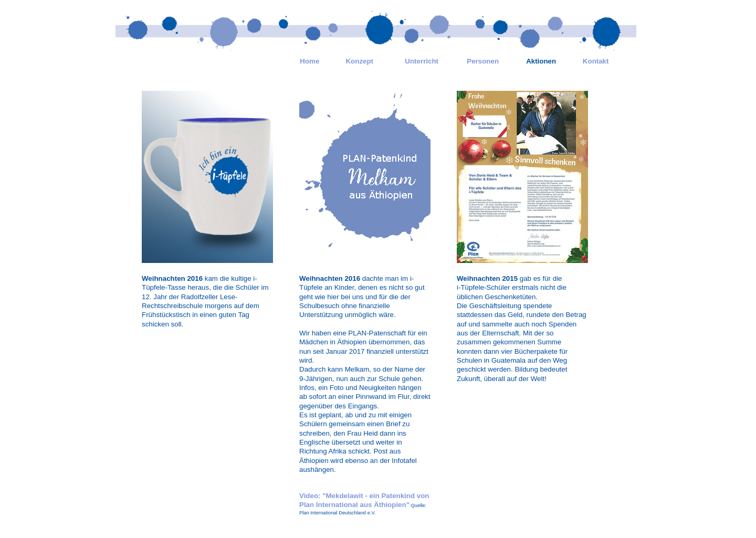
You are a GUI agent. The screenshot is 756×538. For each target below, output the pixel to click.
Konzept (359, 61)
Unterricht (422, 61)
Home (309, 61)
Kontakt (596, 61)
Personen (483, 61)
